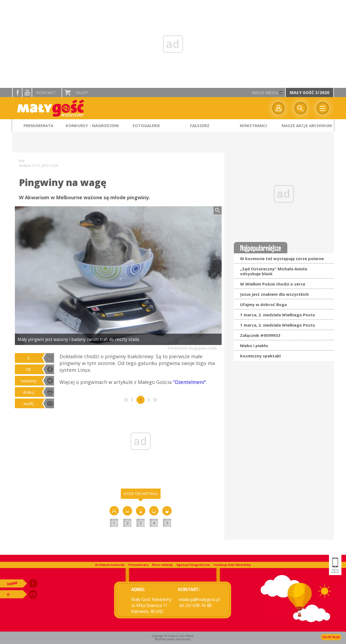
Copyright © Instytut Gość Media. (173, 636)
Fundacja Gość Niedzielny (232, 565)
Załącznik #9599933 (260, 335)
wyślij (29, 403)
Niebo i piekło (254, 346)
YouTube (27, 92)
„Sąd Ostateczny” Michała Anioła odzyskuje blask (274, 271)
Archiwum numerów (110, 565)
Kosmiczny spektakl (260, 356)
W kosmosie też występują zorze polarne (282, 258)
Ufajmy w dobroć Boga (263, 304)
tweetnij (29, 381)
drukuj (28, 392)
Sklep (82, 92)
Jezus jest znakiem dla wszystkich (274, 294)
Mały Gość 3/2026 (310, 92)
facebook (17, 92)
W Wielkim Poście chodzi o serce (273, 284)
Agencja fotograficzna (193, 565)
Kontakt (46, 92)
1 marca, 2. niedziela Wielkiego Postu (277, 315)
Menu (323, 108)
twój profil (278, 108)
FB (28, 369)
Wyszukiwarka (301, 108)
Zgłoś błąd (331, 637)
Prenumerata (138, 565)
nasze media (265, 92)
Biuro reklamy (162, 565)
